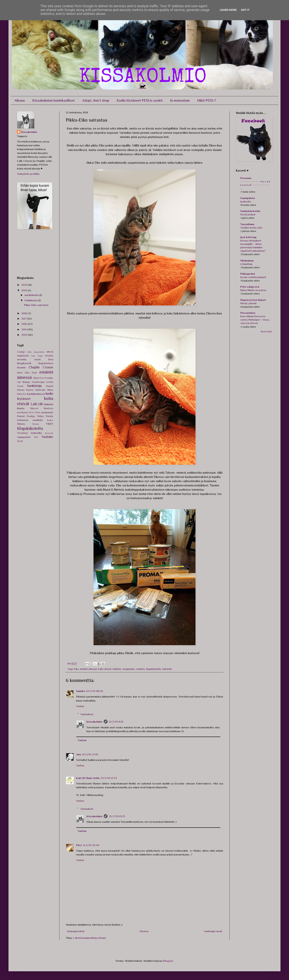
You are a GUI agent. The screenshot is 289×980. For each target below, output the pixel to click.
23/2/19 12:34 (109, 778)
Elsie (34, 373)
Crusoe (48, 367)
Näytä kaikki (266, 332)
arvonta (22, 359)
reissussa (23, 420)
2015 (24, 329)
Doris (20, 373)
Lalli (34, 404)
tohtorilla (167, 669)
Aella (29, 352)
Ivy (25, 394)
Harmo (21, 390)
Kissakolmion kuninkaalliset (53, 100)
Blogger (168, 961)
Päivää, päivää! (248, 303)
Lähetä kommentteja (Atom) (90, 938)
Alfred (50, 352)
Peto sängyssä (250, 287)
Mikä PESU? (207, 100)
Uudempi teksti (76, 931)
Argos (40, 356)
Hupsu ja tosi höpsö (253, 300)
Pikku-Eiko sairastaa (36, 305)
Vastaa (80, 706)
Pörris (49, 416)
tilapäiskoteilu (153, 669)
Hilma (50, 390)
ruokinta (140, 669)
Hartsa (30, 390)
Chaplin (34, 367)
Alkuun (20, 100)
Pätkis (40, 416)
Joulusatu (246, 202)
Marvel (34, 408)
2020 (25, 285)
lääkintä (117, 669)
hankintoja (35, 386)
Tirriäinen (22, 433)
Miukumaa (247, 261)
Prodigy (31, 416)
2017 (24, 319)
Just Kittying (248, 237)
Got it (245, 10)
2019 (24, 290)
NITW (31, 413)
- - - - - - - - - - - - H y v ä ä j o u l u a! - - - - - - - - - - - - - (255, 185)
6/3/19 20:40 (91, 845)
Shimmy (21, 424)
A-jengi (21, 352)
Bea (51, 359)
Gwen (20, 386)
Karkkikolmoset (36, 394)
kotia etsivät (105, 669)
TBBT (50, 424)
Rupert (50, 420)
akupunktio (39, 352)
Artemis (49, 356)
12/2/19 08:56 (95, 691)
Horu (20, 394)
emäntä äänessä (88, 669)
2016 (24, 324)
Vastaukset (87, 714)
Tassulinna (247, 224)
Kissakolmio (94, 722)
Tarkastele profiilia (28, 174)
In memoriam (180, 100)
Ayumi (37, 359)
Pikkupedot (248, 274)
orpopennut (128, 669)
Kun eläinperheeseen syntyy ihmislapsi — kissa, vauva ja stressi (255, 320)
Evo (42, 378)
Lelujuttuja (246, 264)
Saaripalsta (248, 198)
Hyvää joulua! (248, 214)
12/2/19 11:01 (116, 722)
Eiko (76, 669)
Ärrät (20, 441)
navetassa (22, 412)
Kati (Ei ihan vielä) (88, 778)
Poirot (21, 416)
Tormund (49, 433)
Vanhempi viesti (213, 931)
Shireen (36, 424)
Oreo (37, 412)
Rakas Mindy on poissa (253, 290)
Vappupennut (24, 437)
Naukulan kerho (250, 211)
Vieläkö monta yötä (251, 228)
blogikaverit (24, 363)
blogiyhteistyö (46, 363)
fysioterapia (38, 382)
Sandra (81, 691)
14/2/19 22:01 (90, 754)
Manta (21, 408)
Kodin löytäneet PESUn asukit (140, 100)
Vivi (36, 437)
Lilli (40, 404)
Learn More (228, 10)
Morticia (48, 408)
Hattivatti (40, 390)
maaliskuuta (32, 295)
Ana (78, 754)
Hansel (50, 386)
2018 (24, 313)
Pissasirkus (248, 313)
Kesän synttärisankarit (253, 277)
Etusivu (144, 931)
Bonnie (21, 367)
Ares (33, 356)
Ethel (36, 378)
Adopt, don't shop (96, 100)
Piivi (79, 845)
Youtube (47, 437)
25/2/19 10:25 (117, 816)
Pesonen (246, 178)
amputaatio (23, 356)
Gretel (50, 382)
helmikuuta (31, 300)
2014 (24, 335)
